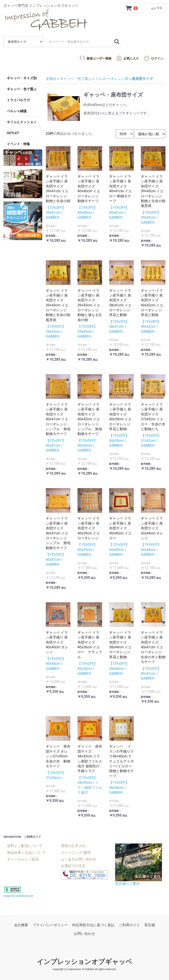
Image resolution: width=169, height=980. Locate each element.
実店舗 (150, 925)
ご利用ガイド (129, 925)
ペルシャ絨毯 (17, 111)
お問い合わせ (84, 934)
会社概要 (21, 925)
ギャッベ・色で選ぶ (22, 89)
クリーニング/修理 (76, 853)
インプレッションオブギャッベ (84, 962)
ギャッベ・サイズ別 (22, 78)
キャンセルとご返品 (23, 859)
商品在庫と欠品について (26, 853)
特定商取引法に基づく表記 (93, 925)
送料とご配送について (25, 846)
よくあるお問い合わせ (79, 859)
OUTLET (13, 133)
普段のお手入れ (73, 846)
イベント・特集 (18, 144)
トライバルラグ (18, 100)
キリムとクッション (22, 122)
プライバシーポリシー (50, 925)
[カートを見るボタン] (132, 8)
